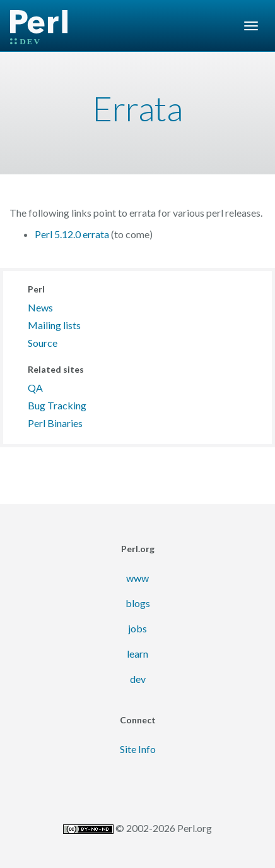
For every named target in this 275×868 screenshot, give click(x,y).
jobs (137, 628)
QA (35, 388)
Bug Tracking (57, 405)
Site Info (138, 749)
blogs (138, 603)
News (40, 307)
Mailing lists (54, 325)
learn (137, 654)
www (137, 578)
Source (43, 343)
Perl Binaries (55, 423)
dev (138, 679)
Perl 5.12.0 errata (72, 234)
